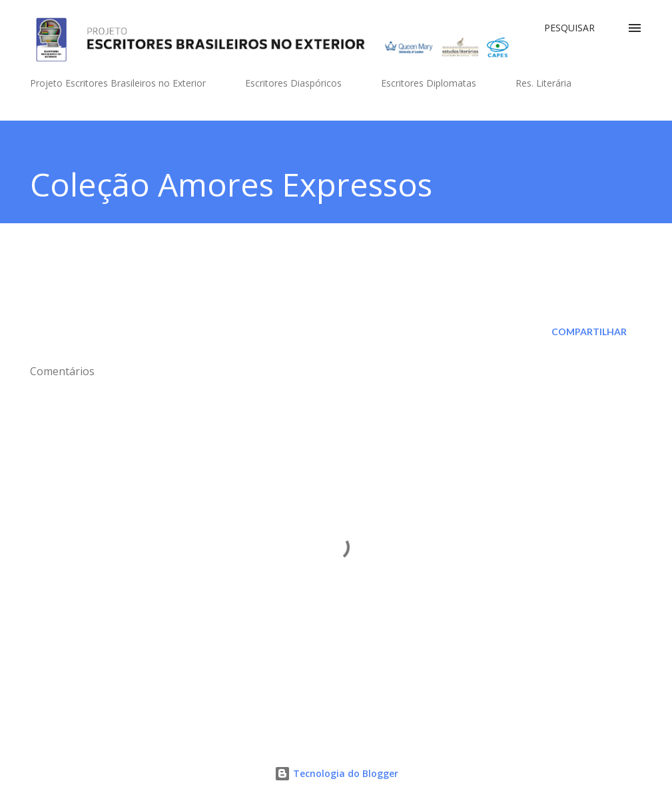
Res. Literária (543, 83)
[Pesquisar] (569, 28)
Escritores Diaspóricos (293, 83)
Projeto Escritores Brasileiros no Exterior (118, 83)
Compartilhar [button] (589, 332)
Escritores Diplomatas (429, 83)
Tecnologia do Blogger (336, 773)
